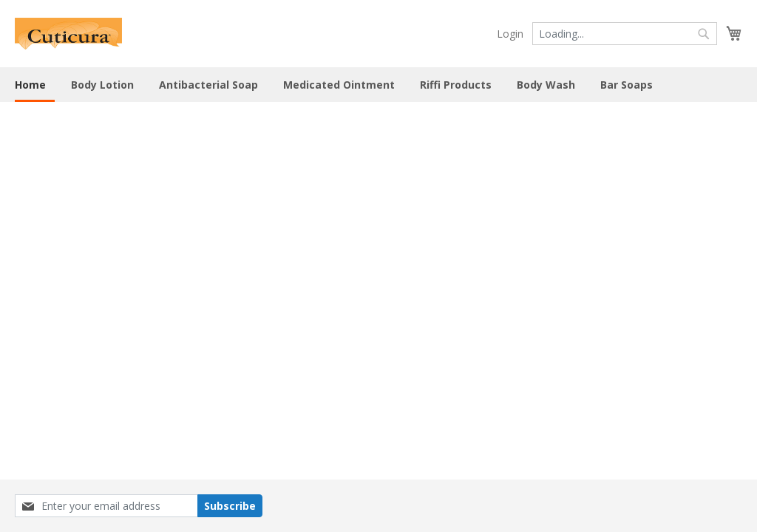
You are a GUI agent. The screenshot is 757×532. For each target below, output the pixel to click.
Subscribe (230, 506)
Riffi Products (456, 85)
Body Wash (546, 85)
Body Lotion (102, 85)
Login (510, 34)
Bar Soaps (627, 85)
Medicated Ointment (339, 85)
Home (30, 85)
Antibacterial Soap (208, 85)
